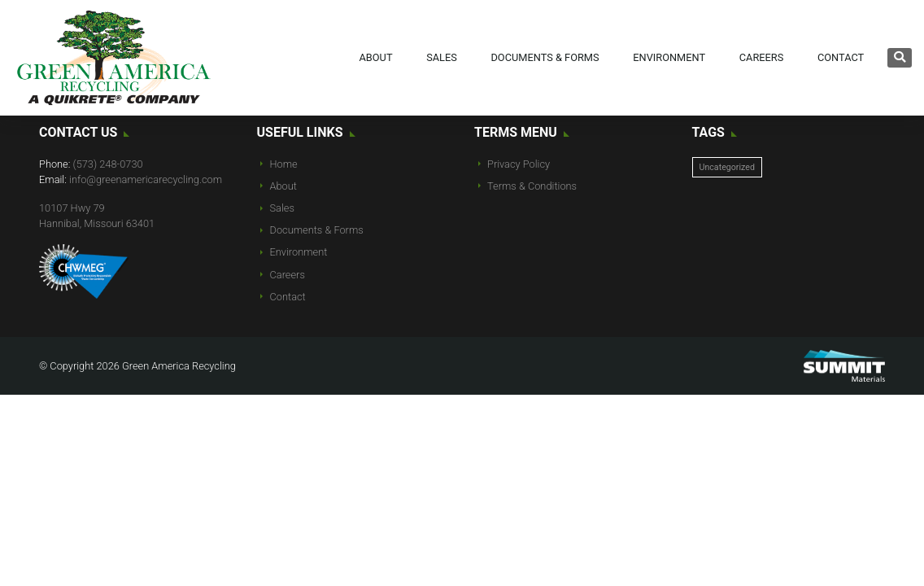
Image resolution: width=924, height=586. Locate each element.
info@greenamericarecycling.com (146, 179)
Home (284, 164)
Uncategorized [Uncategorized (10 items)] (727, 167)
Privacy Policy (519, 164)
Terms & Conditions (532, 186)
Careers (762, 57)
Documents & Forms (545, 57)
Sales (442, 57)
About (375, 57)
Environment (669, 57)
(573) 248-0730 (108, 164)
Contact (841, 57)
